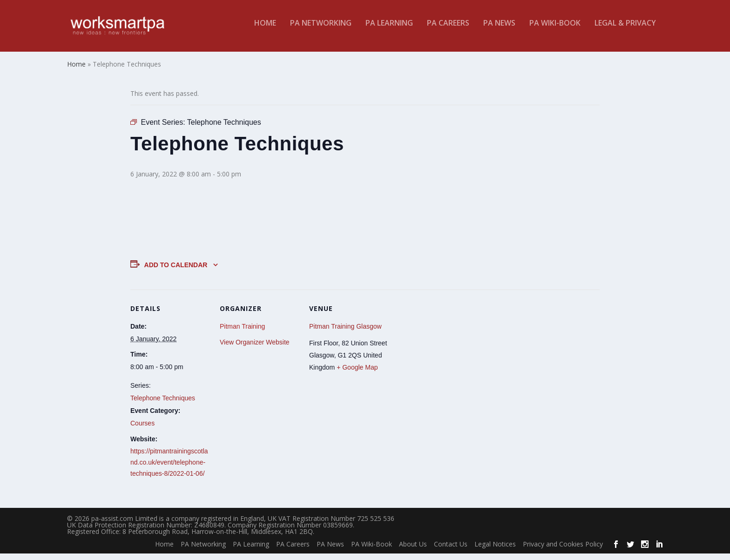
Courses (142, 429)
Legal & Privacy (625, 30)
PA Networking (321, 30)
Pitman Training (242, 332)
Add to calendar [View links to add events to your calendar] (176, 271)
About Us (413, 550)
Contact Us (451, 550)
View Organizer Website (255, 348)
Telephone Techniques (163, 404)
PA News (499, 30)
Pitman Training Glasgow (345, 332)
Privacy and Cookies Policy (563, 550)
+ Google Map (357, 373)
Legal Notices (495, 550)
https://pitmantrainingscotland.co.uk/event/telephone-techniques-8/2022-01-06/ (169, 469)
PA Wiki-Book (555, 30)
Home (265, 30)
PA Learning (389, 30)
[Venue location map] (448, 360)
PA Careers (448, 30)
